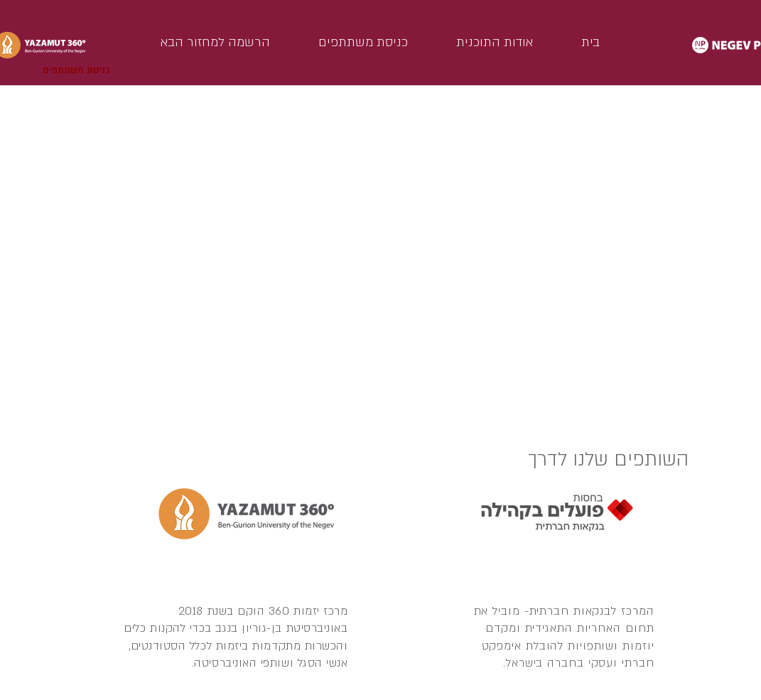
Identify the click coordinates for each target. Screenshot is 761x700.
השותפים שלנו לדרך (608, 459)
